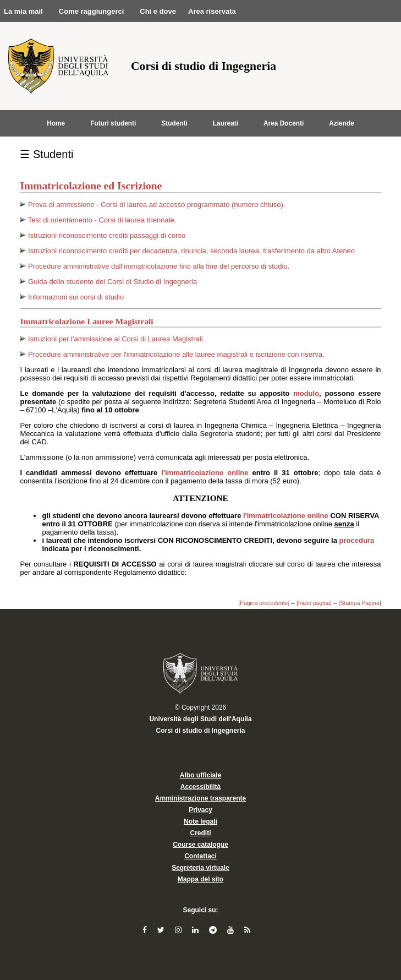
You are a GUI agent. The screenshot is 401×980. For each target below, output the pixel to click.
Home (56, 123)
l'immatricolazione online (207, 473)
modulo (306, 393)
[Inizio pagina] (314, 603)
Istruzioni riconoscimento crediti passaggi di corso (107, 235)
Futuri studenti (113, 123)
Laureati (226, 123)
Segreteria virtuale (200, 868)
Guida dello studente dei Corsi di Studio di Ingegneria (112, 282)
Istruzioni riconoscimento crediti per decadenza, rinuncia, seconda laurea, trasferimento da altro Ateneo (191, 251)
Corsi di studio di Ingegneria (200, 731)
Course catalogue (200, 845)
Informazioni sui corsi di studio (76, 297)
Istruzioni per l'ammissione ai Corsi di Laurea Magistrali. (116, 339)
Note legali (200, 821)
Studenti (174, 123)
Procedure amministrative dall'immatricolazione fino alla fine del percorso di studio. (159, 266)
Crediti (200, 833)
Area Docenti (284, 123)
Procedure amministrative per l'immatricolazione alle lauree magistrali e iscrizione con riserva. (176, 354)
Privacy (200, 810)
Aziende (342, 123)
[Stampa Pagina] (360, 603)
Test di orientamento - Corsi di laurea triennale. (102, 220)
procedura (357, 540)
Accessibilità (200, 787)
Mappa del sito (200, 879)
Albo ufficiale (200, 775)
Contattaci (200, 856)
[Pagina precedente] (264, 603)
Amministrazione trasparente (200, 798)
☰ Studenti (46, 154)
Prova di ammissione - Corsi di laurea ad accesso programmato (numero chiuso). (156, 205)
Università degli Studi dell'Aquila (200, 719)
